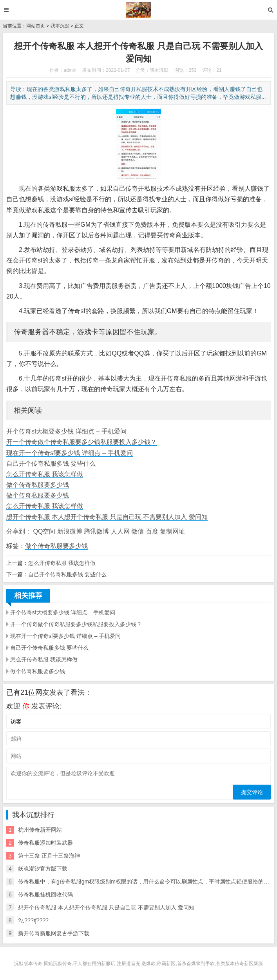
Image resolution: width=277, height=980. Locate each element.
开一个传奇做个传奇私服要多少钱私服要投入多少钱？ (81, 442)
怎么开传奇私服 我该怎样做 (45, 474)
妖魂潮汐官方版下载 (43, 869)
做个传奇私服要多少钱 (38, 485)
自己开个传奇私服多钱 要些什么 (51, 464)
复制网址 (172, 531)
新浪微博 (70, 531)
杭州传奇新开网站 (40, 830)
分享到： (19, 531)
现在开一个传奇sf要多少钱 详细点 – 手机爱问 (70, 453)
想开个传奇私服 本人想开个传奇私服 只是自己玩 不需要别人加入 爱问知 (107, 517)
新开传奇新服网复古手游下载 (54, 933)
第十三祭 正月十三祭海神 (49, 856)
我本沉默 (60, 26)
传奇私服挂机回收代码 (45, 894)
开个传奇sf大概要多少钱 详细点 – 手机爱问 (66, 431)
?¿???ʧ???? (33, 920)
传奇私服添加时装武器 (45, 843)
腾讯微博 (96, 531)
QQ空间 (44, 531)
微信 (138, 531)
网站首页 (36, 26)
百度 (152, 531)
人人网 (120, 531)
